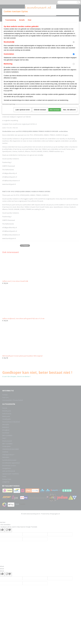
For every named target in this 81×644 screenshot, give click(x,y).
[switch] (74, 42)
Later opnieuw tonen (23, 110)
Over (30, 20)
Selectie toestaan (40, 110)
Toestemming (11, 20)
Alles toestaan (55, 110)
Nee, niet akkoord (69, 110)
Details (22, 20)
